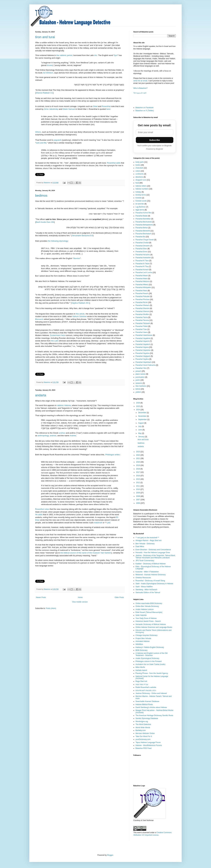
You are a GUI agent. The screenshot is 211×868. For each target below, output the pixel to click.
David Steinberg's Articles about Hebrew (151, 707)
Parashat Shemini (142, 308)
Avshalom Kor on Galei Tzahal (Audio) (150, 664)
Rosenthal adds (114, 163)
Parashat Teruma (142, 320)
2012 (138, 482)
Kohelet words (141, 201)
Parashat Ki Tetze (142, 264)
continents (140, 174)
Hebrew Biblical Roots (144, 704)
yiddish (138, 392)
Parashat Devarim (143, 246)
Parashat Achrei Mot (143, 213)
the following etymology (58, 241)
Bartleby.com (141, 730)
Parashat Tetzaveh (143, 323)
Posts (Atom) (51, 608)
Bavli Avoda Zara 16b (45, 222)
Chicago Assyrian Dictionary (146, 635)
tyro (116, 55)
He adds (39, 515)
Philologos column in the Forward (149, 661)
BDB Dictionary (141, 650)
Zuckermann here (57, 335)
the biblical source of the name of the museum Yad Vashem (86, 553)
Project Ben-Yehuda (143, 638)
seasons (139, 383)
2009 (138, 493)
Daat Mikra (140, 547)
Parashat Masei (142, 276)
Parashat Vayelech (143, 344)
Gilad (95, 106)
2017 (138, 472)
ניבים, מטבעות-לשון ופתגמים (146, 690)
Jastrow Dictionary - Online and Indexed (151, 693)
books (138, 165)
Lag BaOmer (141, 207)
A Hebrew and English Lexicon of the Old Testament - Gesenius (152, 654)
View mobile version (80, 602)
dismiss (77, 258)
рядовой (58, 140)
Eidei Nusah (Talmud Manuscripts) (149, 612)
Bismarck (39, 319)
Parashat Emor (141, 252)
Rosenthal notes (42, 509)
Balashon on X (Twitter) (145, 111)
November (142, 416)
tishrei (138, 389)
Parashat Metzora (142, 281)
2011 (138, 486)
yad (109, 523)
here (108, 109)
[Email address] (155, 132)
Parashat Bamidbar (143, 219)
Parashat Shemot (142, 311)
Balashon (47, 183)
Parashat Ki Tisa (142, 267)
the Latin (55, 341)
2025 (138, 406)
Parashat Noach (142, 293)
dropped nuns (141, 180)
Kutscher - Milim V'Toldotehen (147, 572)
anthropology (43, 436)
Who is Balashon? (140, 88)
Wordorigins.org (142, 721)
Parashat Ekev (141, 249)
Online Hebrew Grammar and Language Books (154, 627)
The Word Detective (143, 724)
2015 (138, 479)
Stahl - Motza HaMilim (144, 587)
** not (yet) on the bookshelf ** (147, 538)
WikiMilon (139, 644)
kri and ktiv (140, 204)
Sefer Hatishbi (141, 615)
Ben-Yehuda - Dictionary (145, 544)
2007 (138, 500)
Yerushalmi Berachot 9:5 (82, 236)
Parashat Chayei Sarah (145, 240)
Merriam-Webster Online (145, 733)
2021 (138, 458)
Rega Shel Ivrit (141, 681)
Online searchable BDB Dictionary (149, 603)
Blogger (110, 855)
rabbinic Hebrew (64, 405)
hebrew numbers (142, 189)
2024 (138, 410)
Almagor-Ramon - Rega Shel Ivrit (149, 541)
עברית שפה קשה (142, 684)
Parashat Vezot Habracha (146, 365)
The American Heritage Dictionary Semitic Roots (154, 715)
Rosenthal (106, 106)
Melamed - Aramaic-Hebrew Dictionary (151, 575)
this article (80, 314)
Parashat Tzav (141, 329)
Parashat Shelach (142, 305)
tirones (50, 65)
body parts (140, 162)
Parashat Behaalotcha (144, 225)
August (141, 423)
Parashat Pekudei (142, 296)
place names (141, 374)
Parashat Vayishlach (144, 362)
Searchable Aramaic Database (147, 701)
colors (138, 171)
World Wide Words (143, 727)
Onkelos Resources (143, 578)
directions (139, 177)
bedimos (41, 196)
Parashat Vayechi (142, 341)
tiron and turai (45, 37)
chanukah (139, 168)
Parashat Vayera (142, 347)
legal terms (140, 210)
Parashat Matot (141, 279)
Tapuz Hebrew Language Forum (148, 742)
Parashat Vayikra (142, 359)
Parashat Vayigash (143, 356)
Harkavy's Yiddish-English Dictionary (150, 647)
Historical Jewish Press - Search (148, 621)
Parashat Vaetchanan (144, 335)
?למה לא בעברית (140, 93)
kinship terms (141, 195)
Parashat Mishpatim (143, 287)
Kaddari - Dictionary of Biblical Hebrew (151, 564)
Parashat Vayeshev (143, 350)
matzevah (98, 523)
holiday (138, 192)
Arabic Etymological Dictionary (147, 658)
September (143, 419)
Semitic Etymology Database (147, 718)
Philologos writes (113, 455)
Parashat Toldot (142, 326)
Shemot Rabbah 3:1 (44, 93)
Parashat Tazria (142, 317)
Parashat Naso (141, 291)
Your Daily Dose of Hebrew (146, 618)
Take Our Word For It (144, 736)
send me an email (140, 81)
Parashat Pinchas (142, 299)
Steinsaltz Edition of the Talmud (148, 593)
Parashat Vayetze (142, 353)
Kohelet (139, 198)
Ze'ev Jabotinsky (51, 109)
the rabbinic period (64, 55)
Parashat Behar (142, 228)
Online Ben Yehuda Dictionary (147, 606)
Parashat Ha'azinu (143, 255)
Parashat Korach (142, 270)
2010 (138, 489)
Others (38, 132)
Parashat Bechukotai (144, 222)
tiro (96, 55)
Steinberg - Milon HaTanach (146, 590)
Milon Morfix (140, 667)
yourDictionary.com (143, 739)
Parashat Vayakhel (143, 338)
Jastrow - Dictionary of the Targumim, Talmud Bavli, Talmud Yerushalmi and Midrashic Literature (155, 556)
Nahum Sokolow (80, 316)
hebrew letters (141, 186)
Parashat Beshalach (143, 234)
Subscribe (155, 140)
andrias (62, 433)
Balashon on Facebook (145, 108)
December (142, 413)
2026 (138, 403)
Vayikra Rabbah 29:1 (80, 303)
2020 (138, 462)
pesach (138, 371)
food (137, 183)
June (140, 430)
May (140, 433)
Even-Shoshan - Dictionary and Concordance (153, 550)
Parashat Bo (140, 237)
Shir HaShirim (141, 386)
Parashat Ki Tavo (142, 261)
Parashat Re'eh (142, 302)
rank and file (41, 143)
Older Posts (119, 597)
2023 (138, 452)
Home (80, 597)
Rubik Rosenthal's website (146, 687)
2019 (138, 465)
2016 (138, 476)
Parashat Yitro (141, 368)
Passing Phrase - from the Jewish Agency (152, 673)
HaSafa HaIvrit (141, 670)
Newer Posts (41, 597)
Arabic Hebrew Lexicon (145, 609)
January (142, 437)
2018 (138, 469)
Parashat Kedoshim (143, 258)
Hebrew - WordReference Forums (149, 745)
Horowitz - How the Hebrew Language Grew (153, 553)
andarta (41, 395)
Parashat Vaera (142, 332)
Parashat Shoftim (142, 314)
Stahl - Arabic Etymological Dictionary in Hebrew (154, 584)
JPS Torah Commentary (145, 561)
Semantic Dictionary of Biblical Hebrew (151, 624)
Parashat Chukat (142, 243)
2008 (138, 496)
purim (138, 380)
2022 (138, 455)
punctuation (140, 377)
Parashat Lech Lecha (144, 273)
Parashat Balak (141, 216)
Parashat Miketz (142, 285)
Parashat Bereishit (143, 231)
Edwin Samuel (69, 109)
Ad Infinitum (48, 73)
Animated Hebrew (142, 641)
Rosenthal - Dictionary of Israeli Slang (150, 581)
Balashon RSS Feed (144, 748)
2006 (138, 503)
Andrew (73, 436)
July (140, 426)
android (53, 436)
